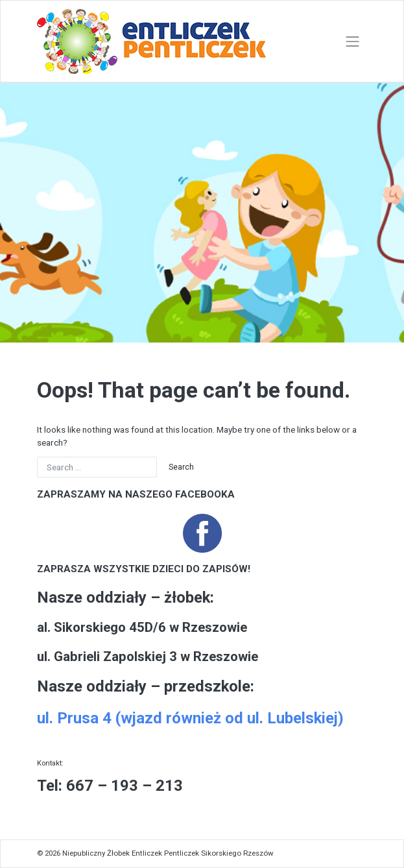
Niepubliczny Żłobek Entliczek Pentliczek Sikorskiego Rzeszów (168, 853)
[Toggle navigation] (353, 42)
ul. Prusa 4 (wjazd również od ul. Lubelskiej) (190, 718)
